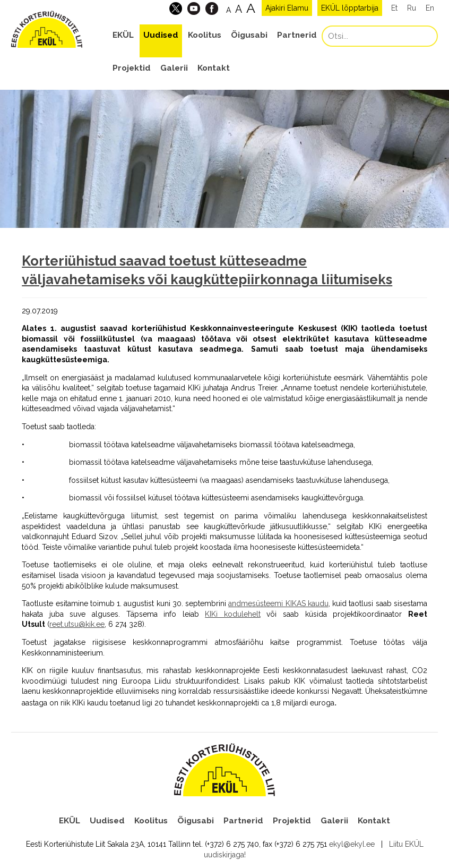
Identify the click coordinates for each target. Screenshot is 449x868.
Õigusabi (249, 35)
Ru (412, 8)
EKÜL (123, 35)
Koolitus (205, 35)
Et (394, 8)
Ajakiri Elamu (287, 8)
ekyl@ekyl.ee (352, 844)
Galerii (174, 68)
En (430, 8)
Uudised (161, 35)
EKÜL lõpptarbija (350, 8)
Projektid (132, 68)
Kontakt (214, 68)
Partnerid (297, 35)
